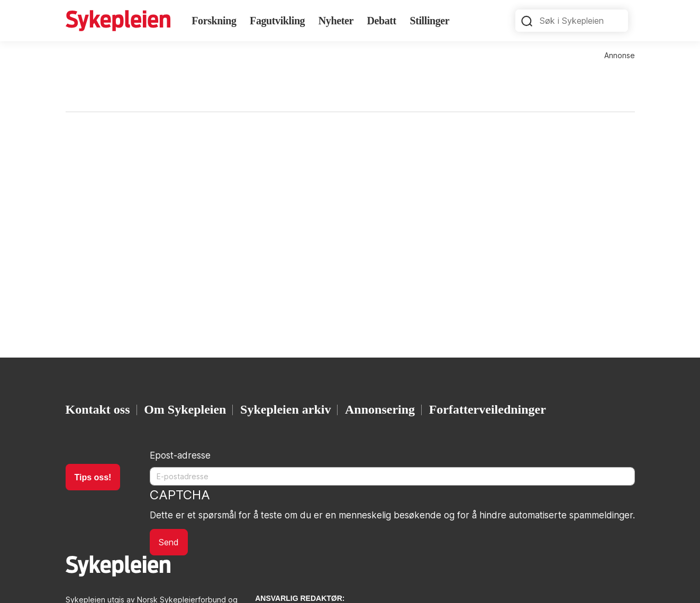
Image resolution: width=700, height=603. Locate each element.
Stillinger (429, 21)
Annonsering (380, 409)
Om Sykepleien (185, 409)
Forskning (214, 21)
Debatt (381, 21)
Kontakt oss (98, 409)
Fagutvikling (277, 21)
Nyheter (336, 21)
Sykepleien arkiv (285, 409)
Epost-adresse (180, 455)
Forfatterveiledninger (488, 409)
